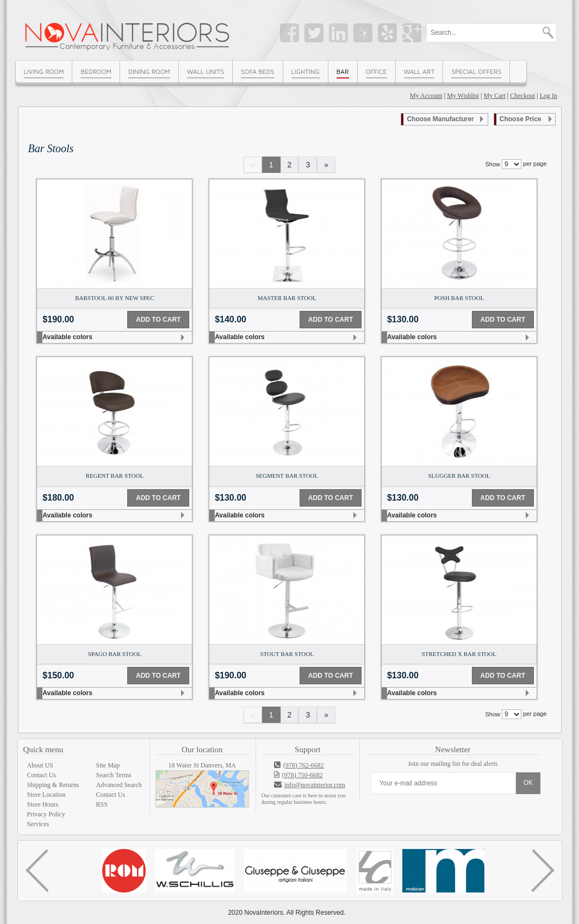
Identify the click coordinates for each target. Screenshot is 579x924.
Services (38, 824)
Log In (549, 96)
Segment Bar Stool (287, 476)
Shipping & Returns (53, 785)
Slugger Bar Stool (459, 476)
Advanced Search (119, 785)
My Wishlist (463, 96)
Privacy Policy (46, 814)
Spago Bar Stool (115, 654)
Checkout (522, 96)
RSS (102, 804)
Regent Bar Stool (115, 476)
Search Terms (114, 775)
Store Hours (43, 804)
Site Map (108, 765)
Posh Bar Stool (459, 298)
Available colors (67, 337)
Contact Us (42, 775)
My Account (426, 96)
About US (40, 765)
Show (493, 164)
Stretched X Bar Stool (459, 654)
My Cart (495, 96)
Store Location (46, 795)
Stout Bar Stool (287, 654)
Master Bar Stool (287, 298)
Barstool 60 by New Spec (114, 298)
